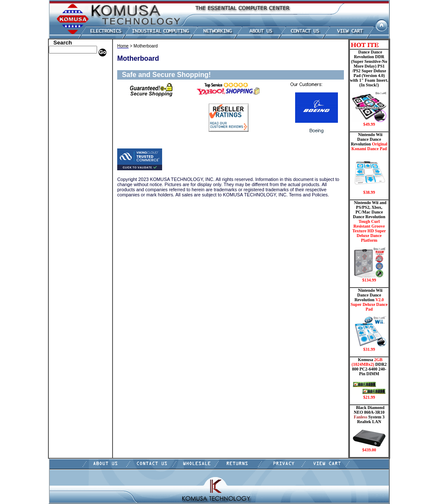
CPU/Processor (68, 91)
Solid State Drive (70, 187)
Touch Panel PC (68, 162)
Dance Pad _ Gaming (74, 98)
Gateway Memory (71, 200)
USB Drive (63, 194)
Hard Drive (64, 104)
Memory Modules (70, 136)
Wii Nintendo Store (72, 175)
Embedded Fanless (71, 123)
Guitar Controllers (71, 207)
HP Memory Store (71, 78)
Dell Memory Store (72, 72)
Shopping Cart (67, 213)
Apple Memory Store (74, 65)
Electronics (63, 117)
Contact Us (63, 219)
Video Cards (65, 168)
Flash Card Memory (73, 130)
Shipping (61, 181)
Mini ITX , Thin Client (76, 142)
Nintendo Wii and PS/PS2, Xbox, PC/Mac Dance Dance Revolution (369, 241)
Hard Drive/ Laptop (73, 110)
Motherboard (66, 149)
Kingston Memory (71, 85)
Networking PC (68, 155)
